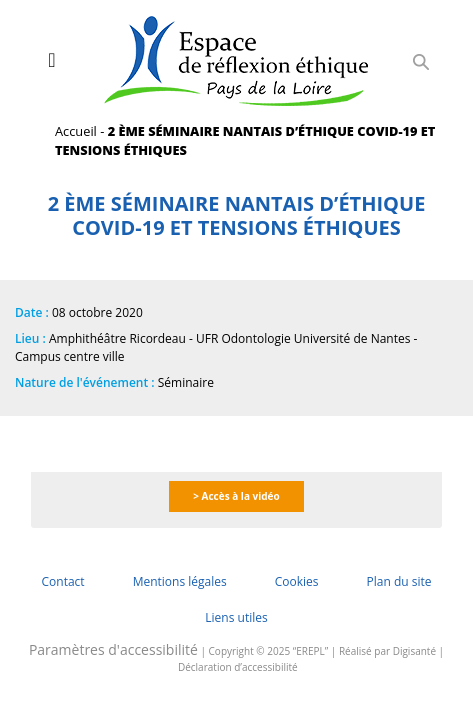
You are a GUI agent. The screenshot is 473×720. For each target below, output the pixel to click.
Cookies (297, 581)
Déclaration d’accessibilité (238, 667)
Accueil (76, 131)
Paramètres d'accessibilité (113, 649)
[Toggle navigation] (51, 60)
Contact (63, 581)
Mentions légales (180, 581)
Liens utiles (236, 617)
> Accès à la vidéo (236, 496)
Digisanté (414, 651)
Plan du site (398, 581)
